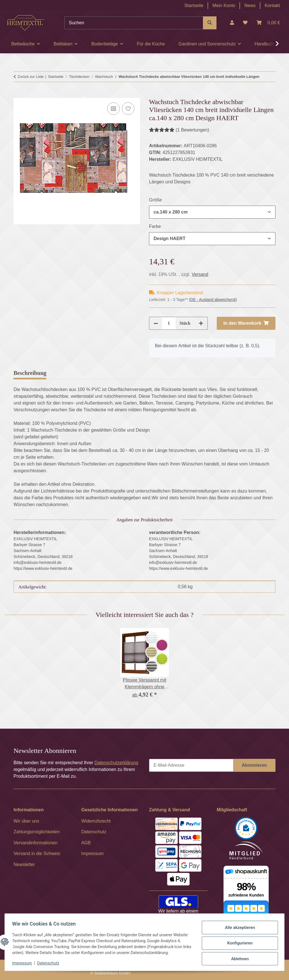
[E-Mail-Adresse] (191, 765)
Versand (200, 274)
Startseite (194, 6)
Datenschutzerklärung (116, 763)
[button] (232, 23)
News (250, 6)
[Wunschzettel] (245, 23)
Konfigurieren (238, 940)
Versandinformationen (36, 843)
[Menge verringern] (156, 323)
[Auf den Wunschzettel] (128, 109)
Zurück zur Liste (30, 77)
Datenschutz (50, 963)
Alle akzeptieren (238, 926)
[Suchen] (134, 23)
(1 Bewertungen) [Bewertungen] (179, 130)
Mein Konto (224, 6)
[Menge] (169, 323)
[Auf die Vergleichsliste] (113, 109)
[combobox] (212, 212)
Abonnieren (254, 765)
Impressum (24, 963)
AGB (86, 843)
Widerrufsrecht (96, 821)
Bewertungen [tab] (71, 373)
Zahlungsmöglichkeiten (37, 832)
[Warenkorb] (268, 23)
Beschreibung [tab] (30, 373)
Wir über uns (26, 821)
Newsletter (24, 864)
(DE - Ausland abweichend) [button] (213, 300)
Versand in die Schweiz (37, 853)
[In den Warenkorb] (18, 95)
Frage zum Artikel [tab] (119, 373)
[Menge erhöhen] (201, 323)
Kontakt (272, 6)
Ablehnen (238, 955)
